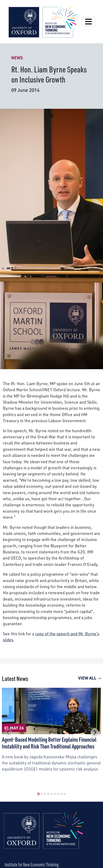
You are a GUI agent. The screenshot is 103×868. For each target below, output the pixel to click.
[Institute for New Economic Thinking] (43, 21)
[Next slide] (95, 733)
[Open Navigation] (88, 22)
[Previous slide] (8, 733)
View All (90, 678)
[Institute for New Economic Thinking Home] (44, 835)
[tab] (38, 794)
